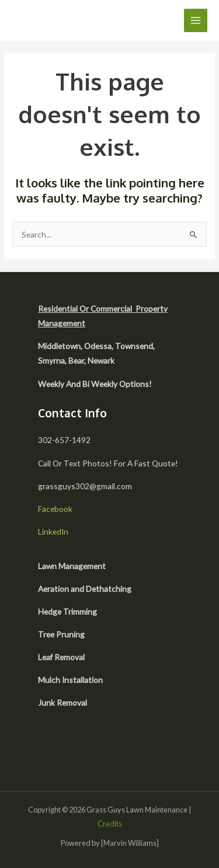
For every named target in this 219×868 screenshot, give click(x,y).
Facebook (55, 509)
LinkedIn (53, 531)
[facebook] (51, 750)
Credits (110, 824)
